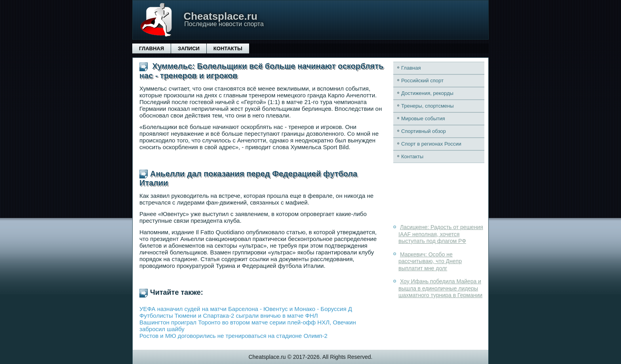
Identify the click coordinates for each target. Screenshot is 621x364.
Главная (151, 48)
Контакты (228, 48)
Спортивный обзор (424, 131)
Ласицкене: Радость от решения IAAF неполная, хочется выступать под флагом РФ (441, 234)
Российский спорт (422, 81)
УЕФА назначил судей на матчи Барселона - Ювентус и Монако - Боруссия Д (246, 309)
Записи (189, 48)
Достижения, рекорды (427, 93)
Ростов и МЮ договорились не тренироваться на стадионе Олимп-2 (233, 336)
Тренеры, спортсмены (428, 106)
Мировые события (423, 118)
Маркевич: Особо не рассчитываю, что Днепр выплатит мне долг (430, 261)
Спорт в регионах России (431, 144)
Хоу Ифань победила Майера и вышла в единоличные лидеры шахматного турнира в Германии (440, 288)
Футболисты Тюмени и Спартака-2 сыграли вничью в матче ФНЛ (229, 316)
